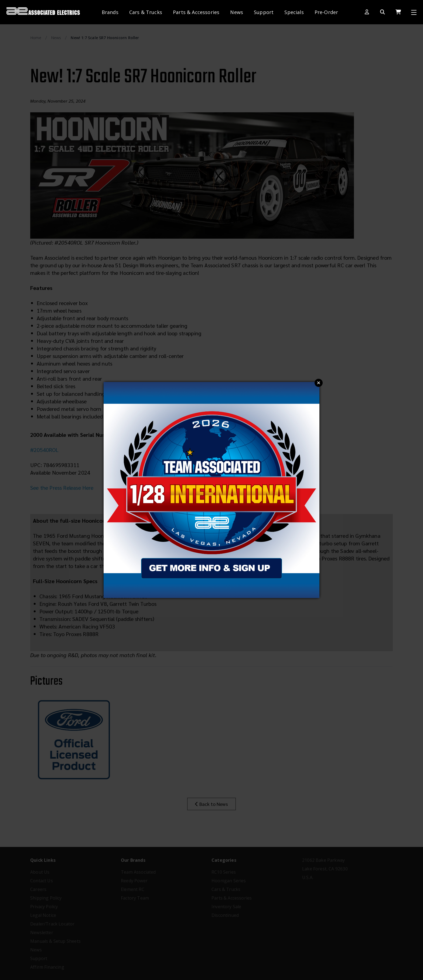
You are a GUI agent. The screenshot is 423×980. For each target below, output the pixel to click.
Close (319, 383)
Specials (294, 12)
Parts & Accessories (196, 12)
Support (264, 12)
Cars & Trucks (146, 12)
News (237, 12)
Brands (110, 12)
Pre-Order (326, 12)
